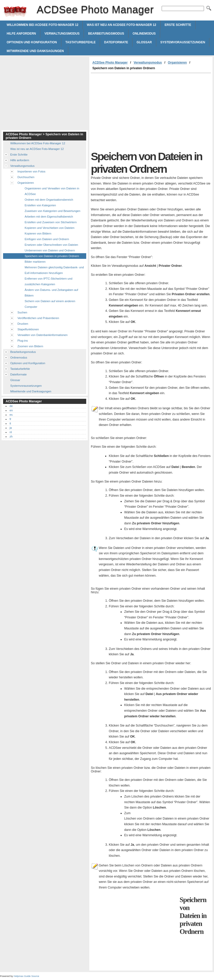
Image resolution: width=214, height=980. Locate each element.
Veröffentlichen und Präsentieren (38, 318)
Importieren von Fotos (31, 171)
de (11, 406)
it (10, 423)
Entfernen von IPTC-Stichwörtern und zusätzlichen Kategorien (48, 281)
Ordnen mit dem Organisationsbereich (49, 200)
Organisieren (177, 63)
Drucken (23, 324)
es (11, 415)
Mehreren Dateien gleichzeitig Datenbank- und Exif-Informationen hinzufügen (54, 270)
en (11, 410)
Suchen (22, 312)
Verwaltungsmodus (62, 34)
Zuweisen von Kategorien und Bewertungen (52, 211)
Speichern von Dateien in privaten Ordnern (52, 256)
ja (11, 428)
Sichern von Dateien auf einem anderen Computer (50, 304)
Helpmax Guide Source (26, 976)
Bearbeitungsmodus (106, 34)
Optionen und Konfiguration (32, 42)
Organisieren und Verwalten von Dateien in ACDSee (52, 191)
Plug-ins (23, 341)
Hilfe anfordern (21, 34)
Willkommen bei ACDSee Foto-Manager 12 (42, 25)
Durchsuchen (26, 177)
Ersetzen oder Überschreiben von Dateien (51, 245)
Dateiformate (116, 42)
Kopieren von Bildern (38, 233)
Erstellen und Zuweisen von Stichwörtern (51, 222)
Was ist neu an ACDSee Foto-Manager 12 (121, 25)
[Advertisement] (134, 112)
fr (10, 419)
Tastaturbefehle (81, 42)
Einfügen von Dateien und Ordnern (47, 239)
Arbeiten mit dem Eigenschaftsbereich (49, 217)
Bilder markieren (35, 262)
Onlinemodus (144, 34)
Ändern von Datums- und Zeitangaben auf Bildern (51, 293)
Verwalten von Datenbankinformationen (42, 335)
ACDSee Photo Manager (15, 12)
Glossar (144, 42)
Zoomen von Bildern (30, 346)
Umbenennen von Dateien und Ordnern (50, 250)
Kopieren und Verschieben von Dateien (50, 228)
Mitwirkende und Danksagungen (35, 51)
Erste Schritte (178, 25)
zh (11, 436)
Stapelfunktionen (28, 329)
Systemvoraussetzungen (183, 42)
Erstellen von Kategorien (40, 205)
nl (11, 432)
